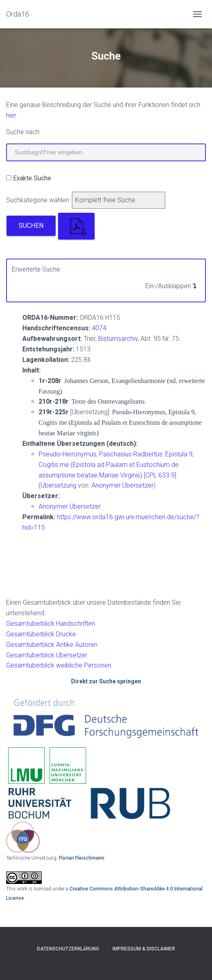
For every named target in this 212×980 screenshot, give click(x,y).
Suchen (31, 226)
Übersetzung (58, 485)
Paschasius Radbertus (131, 454)
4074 (99, 328)
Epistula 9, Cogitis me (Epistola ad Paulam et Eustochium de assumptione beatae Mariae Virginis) (116, 465)
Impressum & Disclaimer (144, 949)
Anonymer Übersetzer (122, 485)
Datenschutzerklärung (68, 949)
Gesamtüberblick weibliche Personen (59, 665)
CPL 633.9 (160, 475)
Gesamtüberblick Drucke (41, 634)
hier (11, 115)
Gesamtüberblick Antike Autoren (52, 645)
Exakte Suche (32, 178)
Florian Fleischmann (82, 858)
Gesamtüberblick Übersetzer (47, 655)
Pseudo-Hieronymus (67, 454)
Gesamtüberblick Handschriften (51, 624)
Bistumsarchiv (118, 339)
